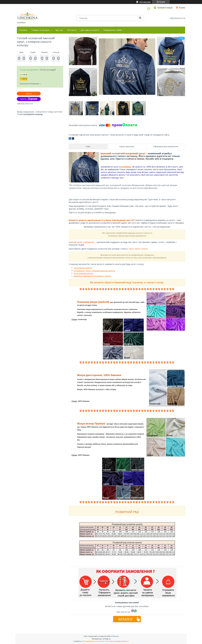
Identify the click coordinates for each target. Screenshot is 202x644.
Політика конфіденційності (117, 641)
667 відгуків (145, 2)
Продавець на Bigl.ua (101, 639)
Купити (29, 94)
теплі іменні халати (83, 268)
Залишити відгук (165, 7)
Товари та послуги (40, 30)
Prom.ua (115, 636)
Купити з (29, 99)
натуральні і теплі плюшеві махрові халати (94, 271)
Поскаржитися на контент (94, 641)
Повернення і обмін (113, 30)
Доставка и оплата (90, 30)
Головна (23, 30)
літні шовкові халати (83, 273)
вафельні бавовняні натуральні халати (92, 276)
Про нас (59, 30)
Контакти (72, 30)
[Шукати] (140, 18)
